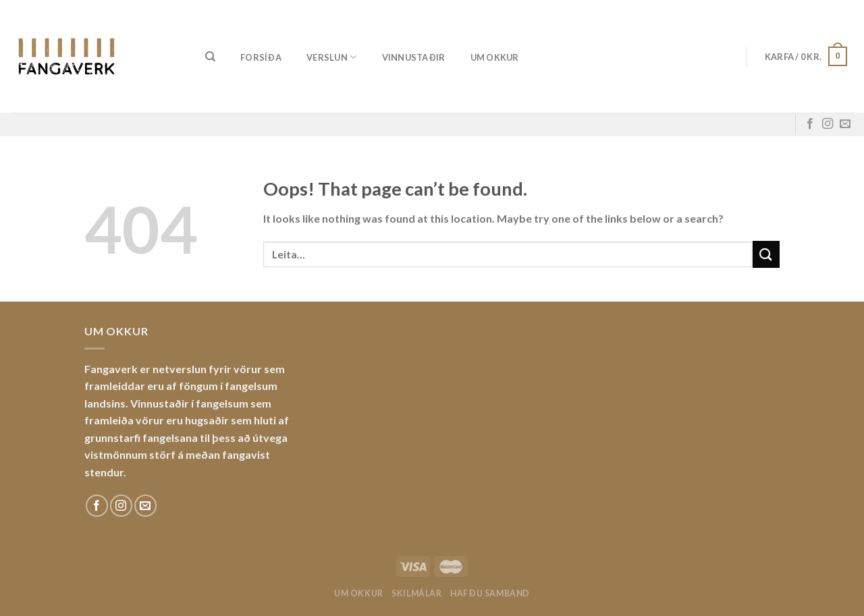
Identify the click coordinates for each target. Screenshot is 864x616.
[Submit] (766, 254)
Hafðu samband (490, 593)
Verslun (331, 57)
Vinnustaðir (414, 57)
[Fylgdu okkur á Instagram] (828, 124)
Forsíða (261, 57)
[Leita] (210, 57)
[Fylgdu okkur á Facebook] (810, 124)
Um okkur (495, 57)
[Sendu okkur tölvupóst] (845, 124)
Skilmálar (417, 593)
